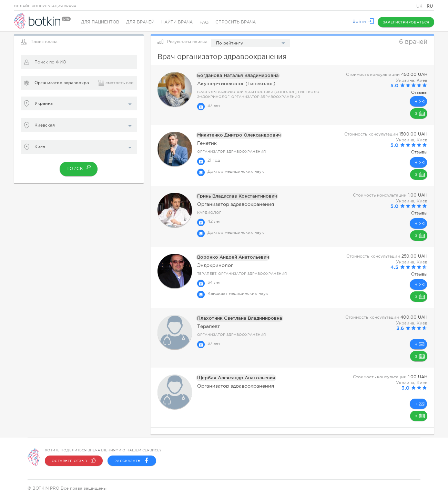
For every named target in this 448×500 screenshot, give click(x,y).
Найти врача (177, 22)
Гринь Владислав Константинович (235, 196)
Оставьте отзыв (74, 461)
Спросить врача (236, 22)
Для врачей (140, 22)
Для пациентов (100, 22)
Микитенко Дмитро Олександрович (236, 135)
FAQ (204, 22)
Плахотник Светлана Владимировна (236, 318)
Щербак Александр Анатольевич (233, 378)
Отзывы (419, 92)
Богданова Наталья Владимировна (235, 75)
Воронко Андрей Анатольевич (230, 257)
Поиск (79, 167)
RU (430, 6)
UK (420, 6)
